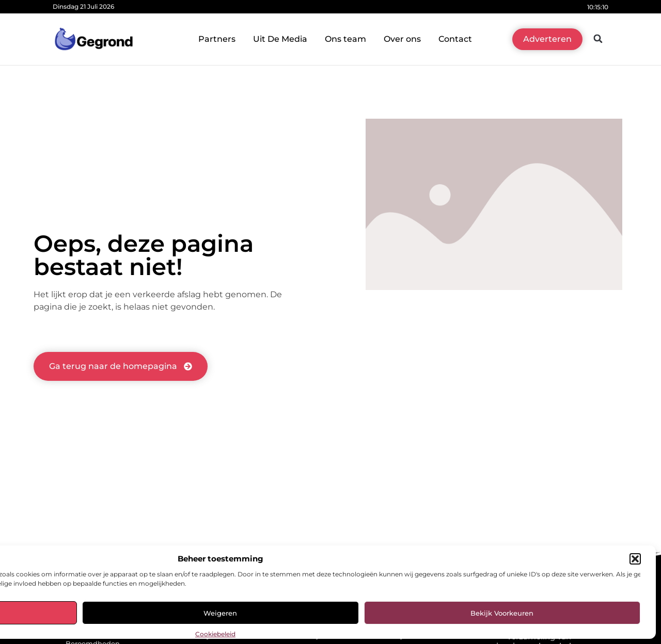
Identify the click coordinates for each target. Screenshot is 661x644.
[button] (635, 559)
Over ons (402, 39)
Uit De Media (280, 39)
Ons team (345, 39)
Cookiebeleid (215, 634)
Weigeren (220, 613)
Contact (455, 39)
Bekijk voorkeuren (502, 613)
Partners (217, 39)
